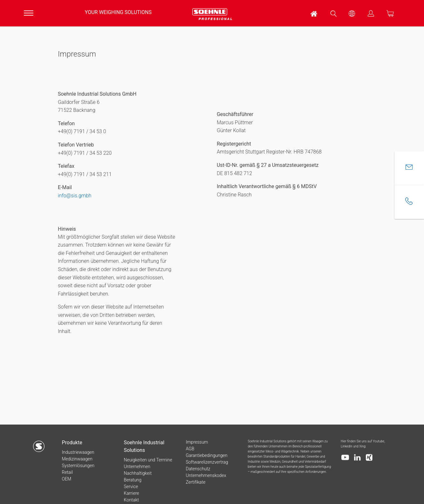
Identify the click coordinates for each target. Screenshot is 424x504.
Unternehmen (137, 467)
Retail (67, 472)
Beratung (132, 480)
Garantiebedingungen (206, 455)
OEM (66, 479)
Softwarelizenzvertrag (207, 462)
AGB (190, 449)
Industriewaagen (78, 452)
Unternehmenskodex (206, 475)
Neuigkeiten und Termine (148, 460)
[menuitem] (314, 13)
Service (131, 487)
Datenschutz (198, 469)
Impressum (197, 442)
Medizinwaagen (77, 459)
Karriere (131, 493)
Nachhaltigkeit (138, 473)
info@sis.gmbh (75, 196)
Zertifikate (195, 482)
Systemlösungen (78, 466)
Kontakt (131, 500)
